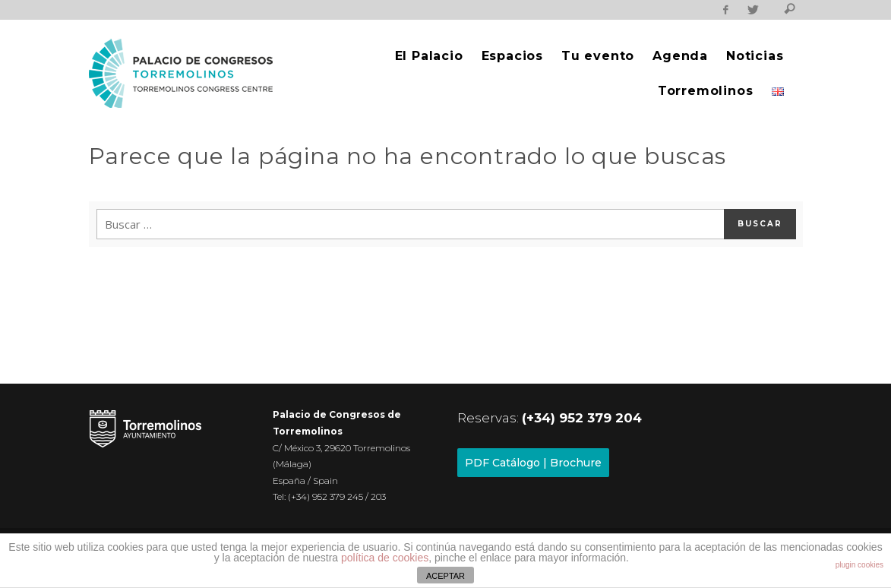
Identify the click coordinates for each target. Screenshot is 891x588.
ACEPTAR (445, 576)
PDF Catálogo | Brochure (533, 463)
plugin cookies (859, 565)
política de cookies (385, 558)
